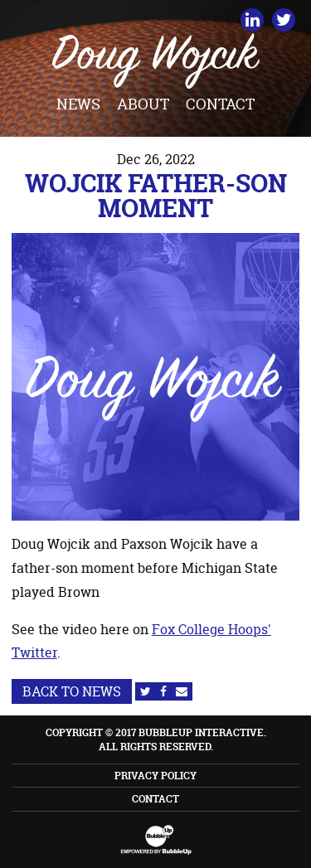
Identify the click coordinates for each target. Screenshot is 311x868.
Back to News (72, 691)
